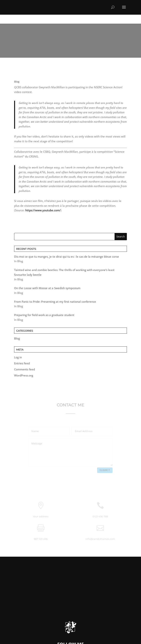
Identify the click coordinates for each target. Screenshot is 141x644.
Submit (105, 470)
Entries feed (22, 363)
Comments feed (25, 369)
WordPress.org (24, 375)
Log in (18, 357)
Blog (17, 338)
